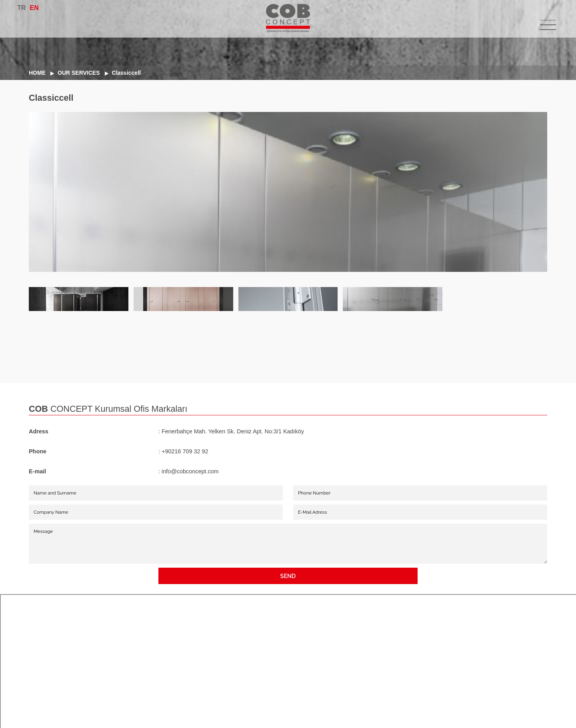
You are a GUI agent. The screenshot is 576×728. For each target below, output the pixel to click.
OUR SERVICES (79, 73)
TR (21, 8)
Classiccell (126, 73)
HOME (37, 73)
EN (34, 8)
